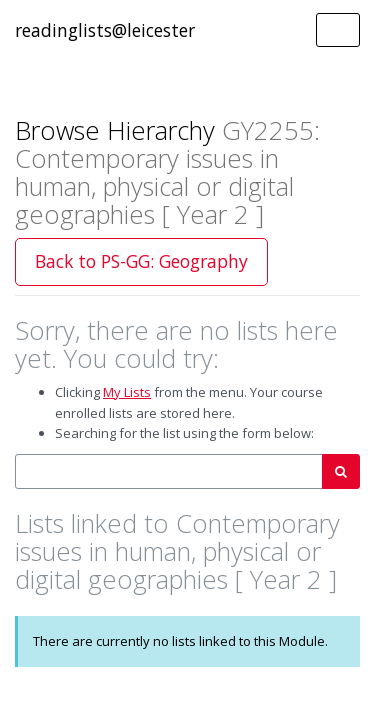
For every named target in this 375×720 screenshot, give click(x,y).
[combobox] (169, 471)
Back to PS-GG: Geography (141, 261)
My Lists (127, 392)
